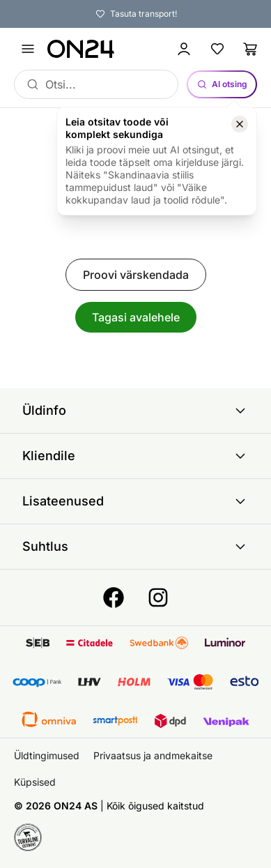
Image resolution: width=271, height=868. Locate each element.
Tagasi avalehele (136, 317)
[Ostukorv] (251, 49)
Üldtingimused (47, 755)
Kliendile (135, 456)
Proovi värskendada (136, 275)
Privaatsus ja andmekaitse (153, 755)
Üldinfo (135, 411)
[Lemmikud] (217, 49)
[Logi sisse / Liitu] (184, 49)
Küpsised (35, 782)
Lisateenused (135, 501)
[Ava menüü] (28, 49)
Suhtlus (135, 547)
